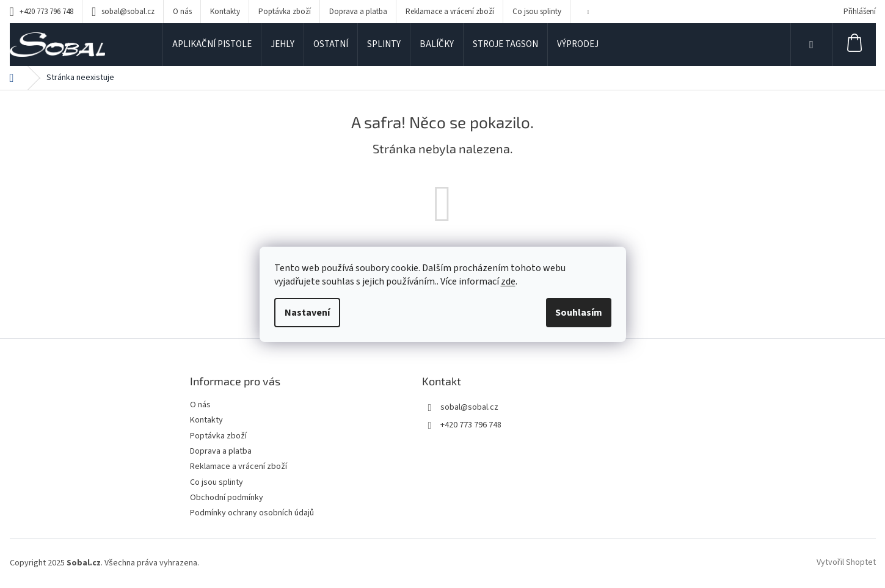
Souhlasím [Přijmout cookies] (579, 313)
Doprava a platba (358, 12)
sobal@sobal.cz (469, 407)
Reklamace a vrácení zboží (450, 12)
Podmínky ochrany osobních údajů (252, 513)
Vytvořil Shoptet (846, 563)
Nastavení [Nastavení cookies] (307, 313)
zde (508, 281)
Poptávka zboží (285, 12)
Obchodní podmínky (227, 498)
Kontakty (225, 12)
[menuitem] (212, 45)
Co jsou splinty (537, 12)
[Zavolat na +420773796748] (42, 12)
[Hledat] (812, 45)
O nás (182, 12)
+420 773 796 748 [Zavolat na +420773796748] (471, 425)
